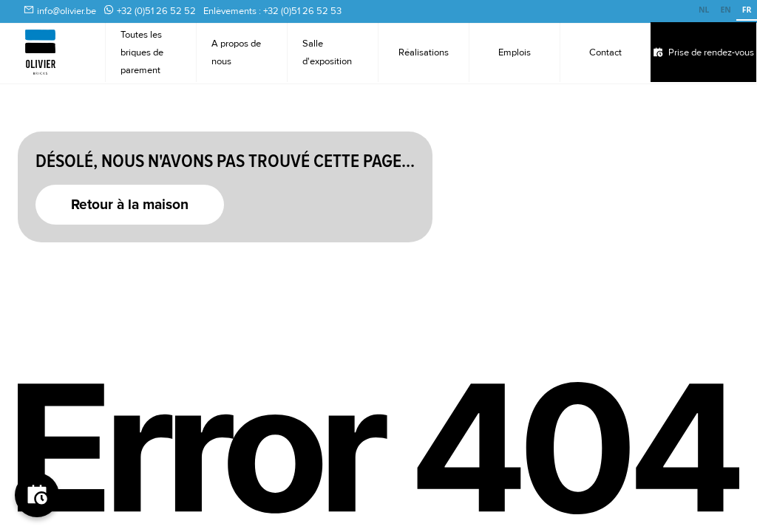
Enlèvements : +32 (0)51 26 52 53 (272, 11)
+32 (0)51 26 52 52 (156, 11)
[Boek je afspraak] (37, 495)
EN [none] (725, 10)
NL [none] (704, 10)
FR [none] (747, 10)
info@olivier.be (67, 11)
